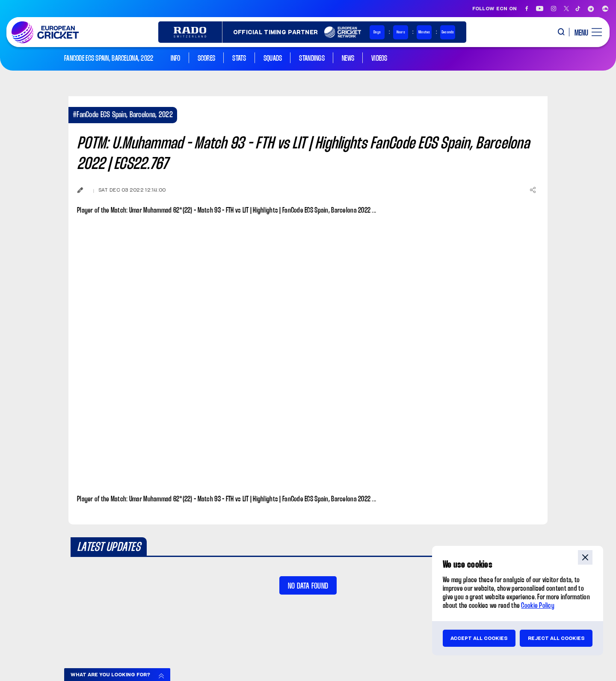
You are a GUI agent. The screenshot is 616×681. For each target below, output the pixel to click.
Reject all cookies (556, 638)
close (585, 557)
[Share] (533, 190)
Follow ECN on (495, 9)
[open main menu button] (585, 32)
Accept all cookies (479, 638)
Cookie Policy (538, 606)
